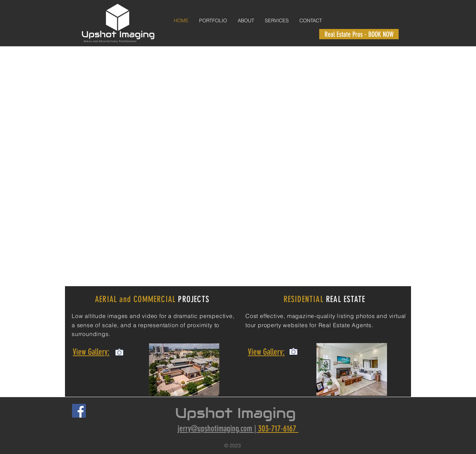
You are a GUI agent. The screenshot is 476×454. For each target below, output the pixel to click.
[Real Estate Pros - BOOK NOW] (359, 34)
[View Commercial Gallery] (119, 352)
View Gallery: (91, 352)
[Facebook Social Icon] (79, 411)
